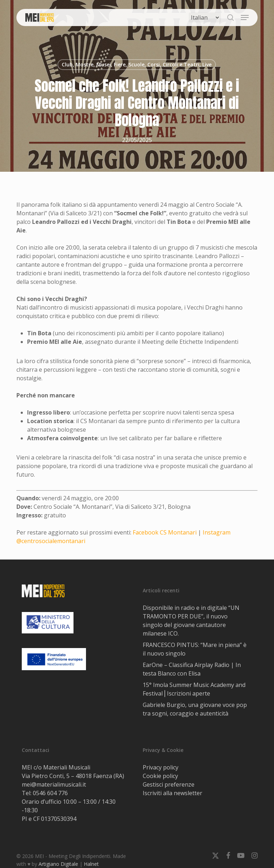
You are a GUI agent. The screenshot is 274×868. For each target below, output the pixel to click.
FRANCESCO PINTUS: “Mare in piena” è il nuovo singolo (195, 649)
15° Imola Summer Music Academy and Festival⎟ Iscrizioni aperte (194, 689)
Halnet (91, 864)
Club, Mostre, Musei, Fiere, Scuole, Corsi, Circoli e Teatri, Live (137, 64)
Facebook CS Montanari (165, 532)
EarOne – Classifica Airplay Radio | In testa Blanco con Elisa (192, 669)
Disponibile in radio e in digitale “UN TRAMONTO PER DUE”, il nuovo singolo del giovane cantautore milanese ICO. (191, 621)
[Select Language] (205, 17)
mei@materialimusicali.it (54, 784)
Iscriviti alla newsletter (172, 793)
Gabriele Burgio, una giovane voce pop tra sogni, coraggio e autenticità (195, 709)
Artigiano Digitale (58, 864)
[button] (245, 17)
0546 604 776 (50, 793)
